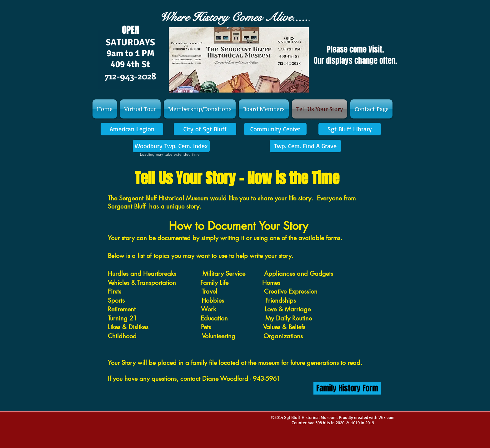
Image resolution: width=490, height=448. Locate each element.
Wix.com (386, 418)
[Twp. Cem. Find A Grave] (305, 146)
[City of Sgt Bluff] (205, 129)
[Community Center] (275, 129)
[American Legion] (132, 129)
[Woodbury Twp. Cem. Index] (171, 146)
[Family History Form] (347, 388)
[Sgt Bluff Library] (350, 129)
